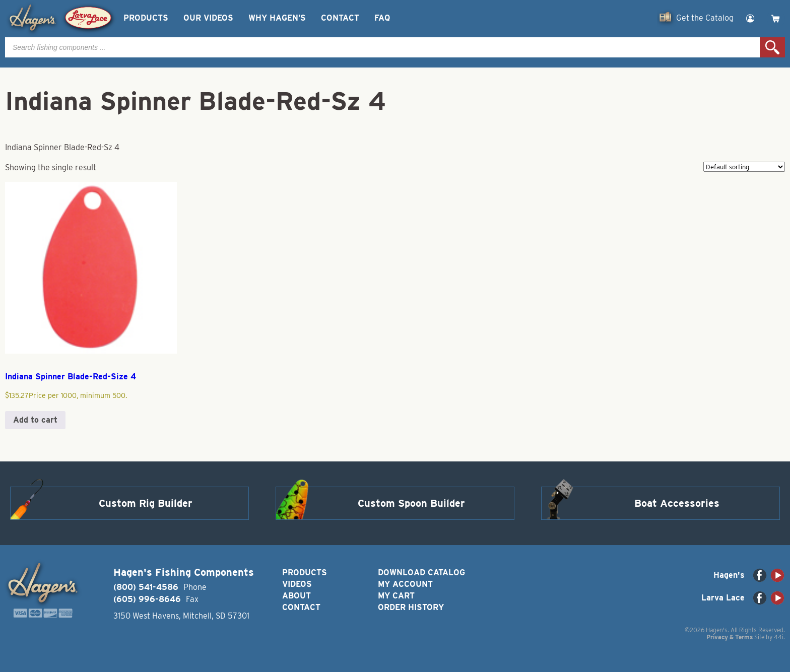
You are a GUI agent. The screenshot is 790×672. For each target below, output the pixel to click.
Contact (340, 18)
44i (779, 637)
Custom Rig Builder (146, 503)
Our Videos (208, 18)
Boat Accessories (677, 503)
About (297, 596)
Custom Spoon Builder (411, 503)
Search (772, 47)
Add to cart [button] (35, 420)
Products (146, 18)
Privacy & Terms (730, 637)
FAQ (382, 18)
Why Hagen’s (277, 18)
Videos (297, 584)
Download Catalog (421, 573)
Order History (411, 607)
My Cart (396, 596)
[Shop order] (744, 167)
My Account (405, 584)
